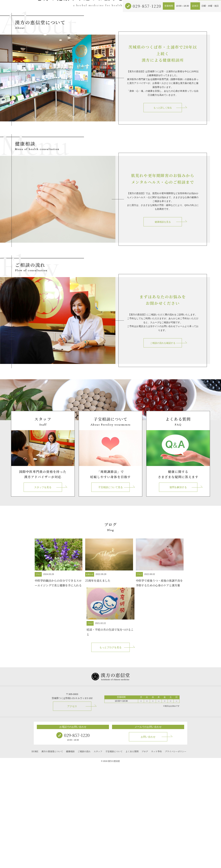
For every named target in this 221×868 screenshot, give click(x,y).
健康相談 (112, 96)
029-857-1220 (147, 6)
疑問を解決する (178, 591)
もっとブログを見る (110, 751)
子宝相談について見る (110, 591)
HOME (35, 855)
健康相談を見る (163, 325)
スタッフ (98, 855)
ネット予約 (186, 96)
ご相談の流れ (127, 96)
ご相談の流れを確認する (163, 447)
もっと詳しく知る (163, 211)
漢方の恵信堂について (93, 96)
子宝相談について (146, 96)
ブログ (174, 96)
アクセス (163, 96)
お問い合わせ (209, 96)
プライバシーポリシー (176, 855)
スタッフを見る (43, 591)
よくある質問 (132, 855)
